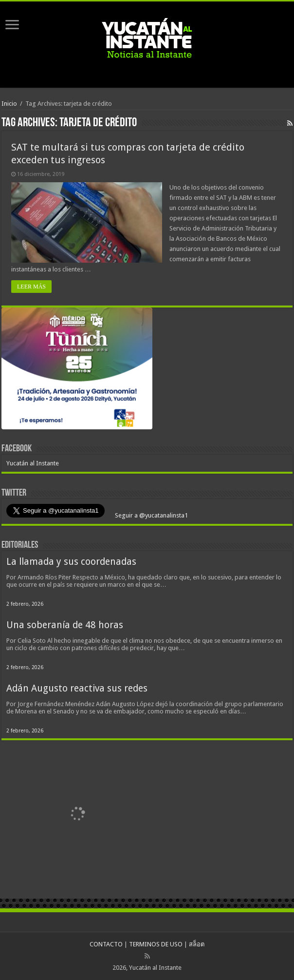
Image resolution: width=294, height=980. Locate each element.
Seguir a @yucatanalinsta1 (151, 515)
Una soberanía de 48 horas (65, 625)
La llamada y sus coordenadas (71, 562)
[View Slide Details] (77, 370)
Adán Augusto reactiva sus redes (77, 688)
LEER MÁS (31, 287)
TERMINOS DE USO (156, 944)
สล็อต (197, 944)
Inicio (9, 104)
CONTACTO (106, 944)
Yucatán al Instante (33, 463)
